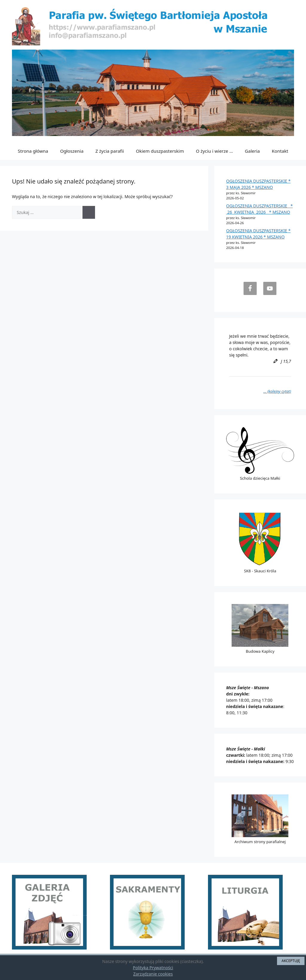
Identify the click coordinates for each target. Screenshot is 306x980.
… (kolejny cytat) (277, 391)
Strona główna (33, 151)
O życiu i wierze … (214, 151)
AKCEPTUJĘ (291, 961)
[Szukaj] (89, 212)
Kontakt (280, 151)
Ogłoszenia (72, 151)
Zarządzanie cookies (153, 974)
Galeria (252, 151)
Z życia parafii (110, 151)
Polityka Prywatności (153, 968)
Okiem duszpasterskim (160, 151)
